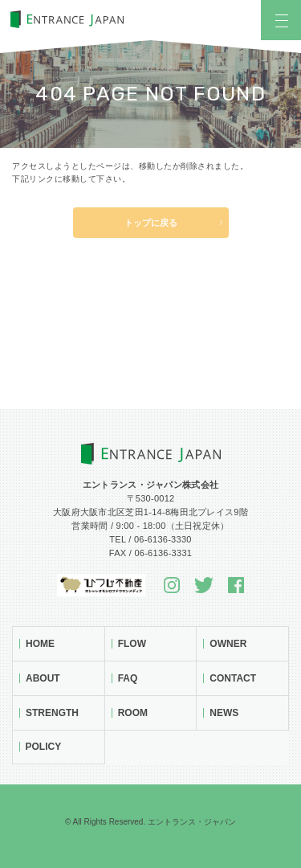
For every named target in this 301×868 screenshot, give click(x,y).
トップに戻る (151, 223)
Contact (233, 678)
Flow (132, 644)
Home (40, 644)
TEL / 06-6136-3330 (150, 539)
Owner (228, 644)
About (43, 678)
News (224, 713)
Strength (52, 713)
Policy (44, 747)
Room (133, 713)
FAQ (128, 678)
